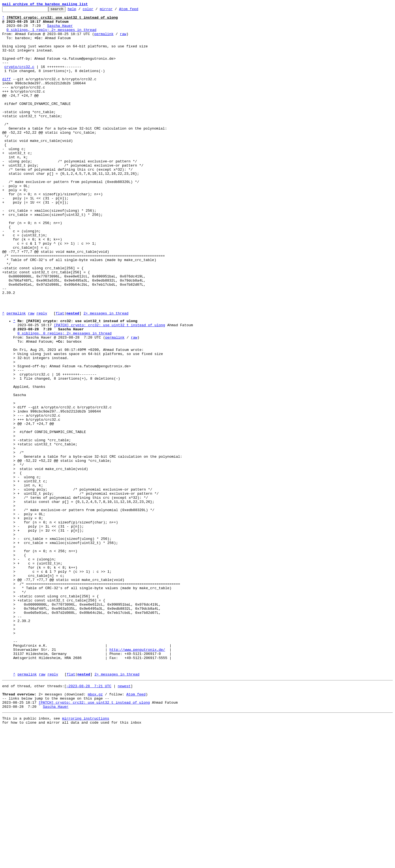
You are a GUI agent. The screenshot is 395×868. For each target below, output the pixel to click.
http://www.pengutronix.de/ (137, 778)
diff (6, 94)
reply (42, 375)
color (96, 10)
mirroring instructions (86, 857)
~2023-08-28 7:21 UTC (89, 820)
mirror (115, 10)
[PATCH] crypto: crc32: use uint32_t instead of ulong (109, 388)
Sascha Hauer (60, 30)
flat (60, 375)
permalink (104, 39)
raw (123, 39)
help (81, 10)
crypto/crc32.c (19, 79)
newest (124, 820)
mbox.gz (95, 830)
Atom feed (137, 10)
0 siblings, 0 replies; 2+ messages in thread (65, 398)
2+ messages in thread (106, 375)
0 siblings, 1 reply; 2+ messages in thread (52, 35)
